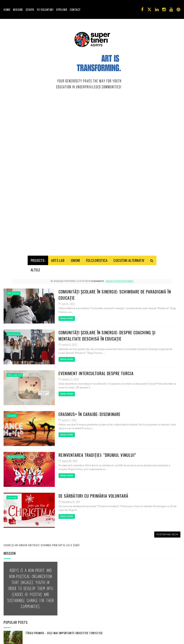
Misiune (18, 9)
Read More (67, 316)
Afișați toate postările (120, 278)
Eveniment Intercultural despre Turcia (96, 370)
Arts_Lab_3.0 (15, 372)
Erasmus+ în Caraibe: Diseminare (90, 411)
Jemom (75, 258)
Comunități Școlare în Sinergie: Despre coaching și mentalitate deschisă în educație (107, 333)
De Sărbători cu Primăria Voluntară (93, 493)
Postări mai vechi (167, 532)
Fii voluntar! (45, 9)
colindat (12, 495)
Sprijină (61, 9)
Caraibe (12, 413)
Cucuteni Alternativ (129, 258)
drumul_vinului (15, 454)
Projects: (38, 258)
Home (7, 9)
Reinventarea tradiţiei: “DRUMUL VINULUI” (97, 452)
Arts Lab (58, 258)
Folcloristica (97, 258)
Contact (75, 9)
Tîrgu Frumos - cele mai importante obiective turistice (64, 630)
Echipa (30, 9)
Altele (35, 267)
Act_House (13, 290)
